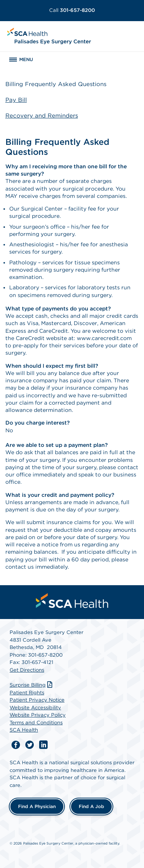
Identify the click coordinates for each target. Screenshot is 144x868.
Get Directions (27, 670)
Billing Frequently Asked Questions (56, 84)
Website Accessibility (35, 708)
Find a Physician (37, 806)
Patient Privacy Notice (37, 700)
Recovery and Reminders (42, 116)
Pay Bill (16, 100)
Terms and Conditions (36, 723)
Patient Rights (27, 693)
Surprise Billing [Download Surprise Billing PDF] (32, 685)
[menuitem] (72, 601)
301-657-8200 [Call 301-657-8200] (72, 10)
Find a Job (91, 806)
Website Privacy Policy (38, 715)
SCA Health (24, 730)
